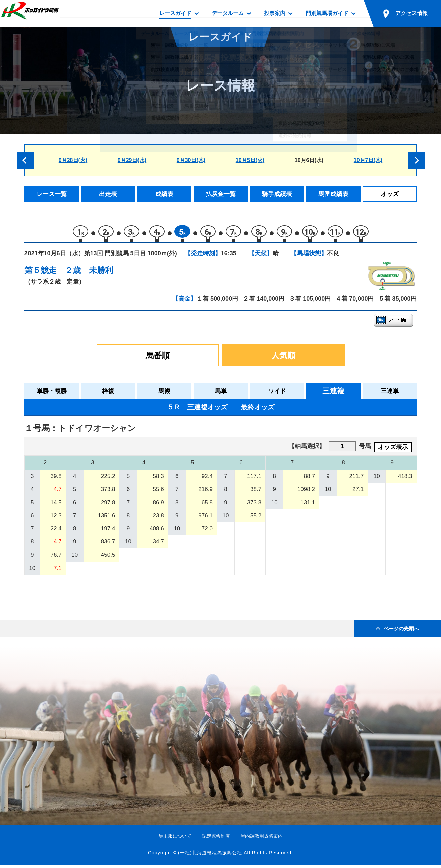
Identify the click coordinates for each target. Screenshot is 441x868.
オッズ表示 (393, 450)
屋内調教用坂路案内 (262, 840)
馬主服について (175, 840)
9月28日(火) (73, 160)
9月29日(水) (132, 160)
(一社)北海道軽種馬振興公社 (210, 856)
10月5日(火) (250, 160)
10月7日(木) (368, 160)
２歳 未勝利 (89, 273)
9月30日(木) (191, 160)
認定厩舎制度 (216, 840)
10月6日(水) (309, 160)
